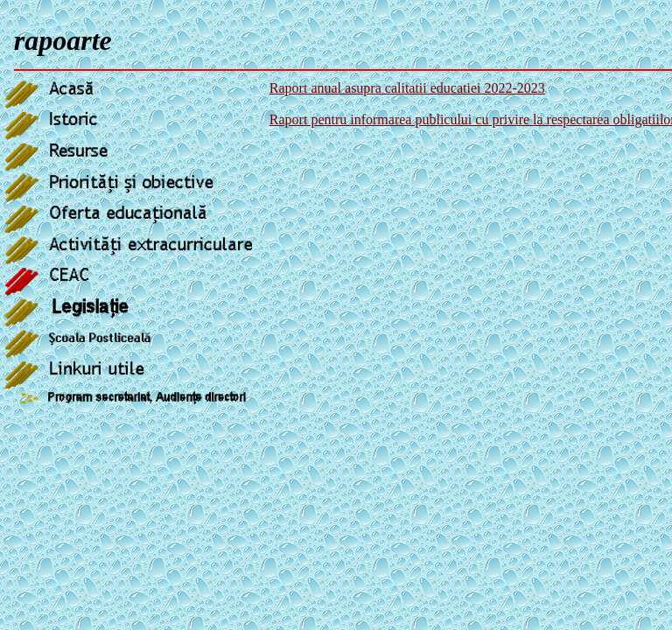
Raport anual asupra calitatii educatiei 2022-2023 (407, 88)
